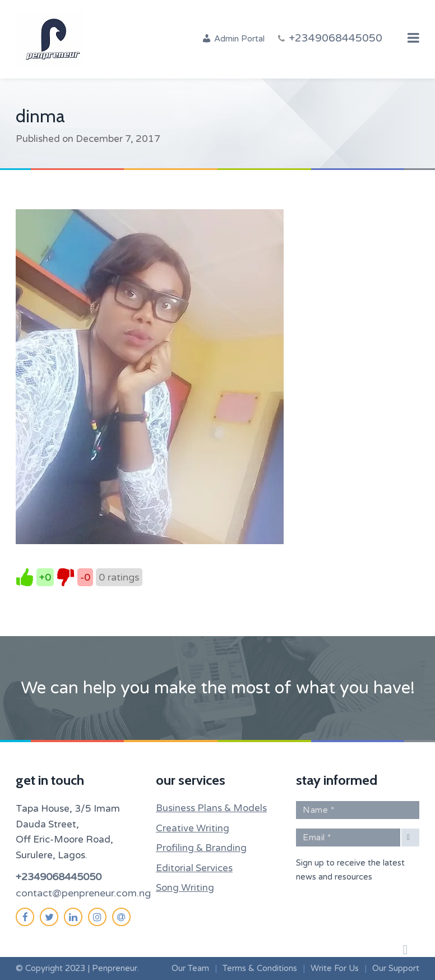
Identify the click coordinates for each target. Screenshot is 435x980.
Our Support (396, 968)
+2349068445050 (59, 877)
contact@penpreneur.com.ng (83, 893)
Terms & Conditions (260, 968)
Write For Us (335, 968)
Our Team (190, 968)
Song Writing (185, 888)
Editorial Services (194, 868)
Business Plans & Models (211, 808)
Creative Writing (193, 828)
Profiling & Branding (201, 848)
